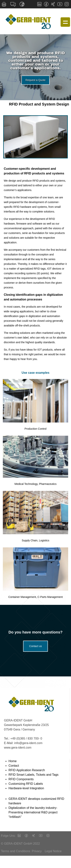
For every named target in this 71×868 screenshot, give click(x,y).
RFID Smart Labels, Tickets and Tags (34, 775)
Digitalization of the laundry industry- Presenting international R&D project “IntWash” (33, 812)
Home (13, 761)
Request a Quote (36, 82)
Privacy (37, 851)
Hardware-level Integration (26, 788)
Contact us (35, 646)
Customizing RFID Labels (26, 784)
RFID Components (21, 779)
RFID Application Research (27, 770)
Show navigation (65, 22)
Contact (14, 766)
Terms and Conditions (16, 851)
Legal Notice (53, 851)
